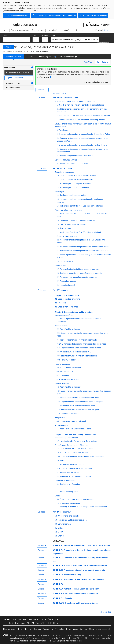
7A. (58, 149)
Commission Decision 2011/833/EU (73, 638)
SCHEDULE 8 (58, 584)
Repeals (68, 598)
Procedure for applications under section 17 (77, 220)
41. (58, 375)
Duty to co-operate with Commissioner (76, 469)
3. (57, 116)
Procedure (62, 303)
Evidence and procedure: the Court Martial (76, 156)
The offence (63, 130)
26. (58, 262)
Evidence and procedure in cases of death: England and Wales (84, 134)
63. (56, 536)
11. (58, 180)
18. (58, 220)
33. (56, 303)
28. (58, 273)
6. (57, 134)
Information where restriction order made (76, 352)
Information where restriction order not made (79, 356)
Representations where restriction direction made (80, 398)
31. (58, 285)
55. (58, 492)
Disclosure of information (65, 481)
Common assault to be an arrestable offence (78, 176)
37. (58, 340)
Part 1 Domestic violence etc (65, 98)
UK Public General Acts (12, 52)
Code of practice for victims (69, 299)
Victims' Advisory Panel (69, 492)
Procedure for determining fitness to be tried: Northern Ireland (85, 247)
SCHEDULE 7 (58, 579)
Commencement (64, 524)
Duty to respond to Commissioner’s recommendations (83, 457)
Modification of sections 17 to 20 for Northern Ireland (87, 546)
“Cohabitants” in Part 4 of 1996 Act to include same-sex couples (84, 116)
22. (58, 240)
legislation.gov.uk (21, 24)
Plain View (88, 62)
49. (58, 453)
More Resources (67, 57)
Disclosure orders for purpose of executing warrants (81, 273)
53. (58, 477)
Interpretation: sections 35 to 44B (73, 421)
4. (57, 120)
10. (58, 176)
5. (57, 130)
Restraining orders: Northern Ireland (74, 188)
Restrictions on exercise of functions (74, 465)
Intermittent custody (68, 285)
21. (58, 232)
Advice (62, 461)
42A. (58, 391)
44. (58, 406)
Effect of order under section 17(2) (73, 224)
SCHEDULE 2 (58, 550)
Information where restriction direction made (77, 406)
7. (57, 145)
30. (58, 281)
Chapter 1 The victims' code (67, 295)
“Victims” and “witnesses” (70, 473)
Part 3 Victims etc (60, 290)
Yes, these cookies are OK (18, 15)
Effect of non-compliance (68, 307)
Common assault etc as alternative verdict (77, 180)
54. (58, 484)
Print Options (103, 62)
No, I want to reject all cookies (95, 15)
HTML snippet (20, 623)
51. (58, 465)
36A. (58, 333)
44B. (58, 414)
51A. (58, 469)
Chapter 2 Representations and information (74, 312)
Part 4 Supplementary (62, 512)
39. (58, 367)
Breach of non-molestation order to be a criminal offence (81, 105)
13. (58, 188)
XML (33, 623)
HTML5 (11, 623)
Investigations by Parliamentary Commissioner (78, 441)
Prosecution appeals (68, 281)
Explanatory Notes (46, 57)
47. (58, 441)
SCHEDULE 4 (58, 565)
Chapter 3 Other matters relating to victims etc (75, 435)
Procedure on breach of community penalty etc (79, 277)
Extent (60, 532)
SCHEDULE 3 (58, 558)
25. (58, 255)
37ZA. (59, 344)
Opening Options (12, 83)
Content (30, 57)
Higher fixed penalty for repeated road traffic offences (81, 206)
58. (56, 516)
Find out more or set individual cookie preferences (56, 15)
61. (56, 528)
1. (57, 105)
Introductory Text (60, 94)
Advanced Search (104, 43)
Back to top (106, 612)
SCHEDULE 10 (58, 594)
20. (58, 228)
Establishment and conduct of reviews (74, 163)
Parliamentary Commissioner (67, 438)
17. (58, 213)
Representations (66, 371)
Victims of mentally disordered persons (75, 429)
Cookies (83, 629)
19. (58, 224)
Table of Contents (14, 57)
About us (28, 629)
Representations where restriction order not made (81, 348)
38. (58, 352)
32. (56, 299)
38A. (58, 356)
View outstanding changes (96, 82)
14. (58, 195)
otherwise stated (80, 635)
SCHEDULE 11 (58, 598)
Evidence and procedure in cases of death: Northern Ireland (83, 145)
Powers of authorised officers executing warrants (79, 269)
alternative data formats (45, 619)
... (56, 488)
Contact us (60, 629)
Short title (62, 536)
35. (58, 319)
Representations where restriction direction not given (82, 402)
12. (58, 184)
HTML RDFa (53, 623)
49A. (58, 457)
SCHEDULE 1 (58, 546)
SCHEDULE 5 (58, 570)
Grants (58, 496)
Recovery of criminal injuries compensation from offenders (83, 507)
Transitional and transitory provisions (73, 520)
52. (58, 473)
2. (57, 109)
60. (56, 524)
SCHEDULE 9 (58, 589)
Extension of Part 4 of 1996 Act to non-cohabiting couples (82, 120)
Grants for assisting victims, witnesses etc (77, 499)
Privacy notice (72, 629)
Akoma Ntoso (41, 623)
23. (58, 247)
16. (58, 206)
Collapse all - (42, 90)
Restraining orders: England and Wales (76, 184)
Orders (61, 528)
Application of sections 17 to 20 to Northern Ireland (80, 232)
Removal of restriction (70, 360)
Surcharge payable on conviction (73, 195)
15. (58, 199)
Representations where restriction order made (78, 340)
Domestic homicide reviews (66, 160)
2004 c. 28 (28, 52)
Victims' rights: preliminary (70, 329)
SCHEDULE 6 (58, 575)
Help (20, 629)
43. (58, 398)
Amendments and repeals (68, 516)
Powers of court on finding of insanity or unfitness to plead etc (85, 251)
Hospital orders (61, 326)
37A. (58, 348)
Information (64, 375)
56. (58, 499)
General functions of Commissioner (74, 453)
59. (56, 520)
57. (58, 507)
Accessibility (48, 629)
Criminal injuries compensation (67, 503)
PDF (28, 623)
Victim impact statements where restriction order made (84, 344)
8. (57, 156)
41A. (58, 379)
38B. (58, 360)
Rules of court (65, 228)
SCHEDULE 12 (58, 603)
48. (58, 449)
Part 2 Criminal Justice (62, 168)
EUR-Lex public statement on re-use (67, 641)
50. (58, 461)
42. (58, 387)
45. (58, 421)
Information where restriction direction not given (80, 410)
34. (56, 307)
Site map (37, 629)
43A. (58, 402)
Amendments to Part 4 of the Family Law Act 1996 (75, 101)
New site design (10, 629)
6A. (58, 138)
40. (58, 371)
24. (58, 251)
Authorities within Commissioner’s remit (76, 477)
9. (57, 163)
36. (58, 329)
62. (56, 532)
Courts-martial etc (67, 262)
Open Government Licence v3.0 (48, 635)
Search (8, 47)
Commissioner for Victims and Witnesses (71, 445)
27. (58, 269)
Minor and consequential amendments (82, 594)
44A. (58, 410)
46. (58, 429)
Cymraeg (107, 30)
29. (58, 277)
